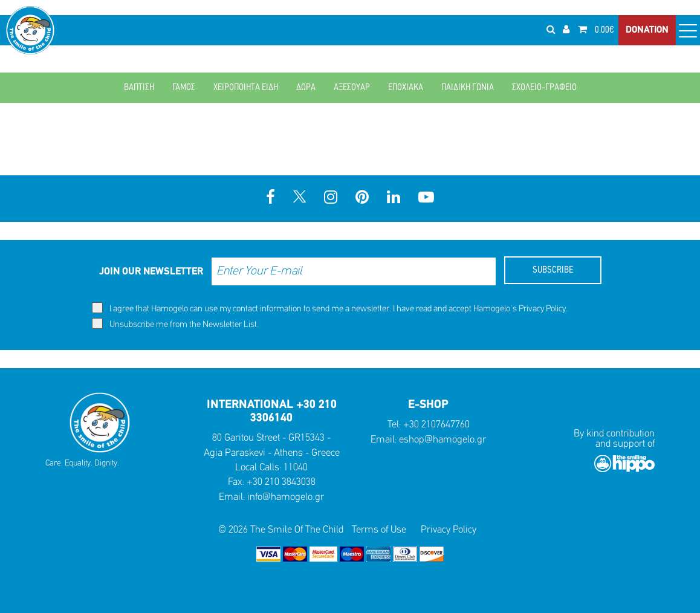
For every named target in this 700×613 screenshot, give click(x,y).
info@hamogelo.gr (286, 497)
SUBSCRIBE (553, 270)
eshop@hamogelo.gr (442, 440)
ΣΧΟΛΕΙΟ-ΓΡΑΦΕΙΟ (544, 88)
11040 (296, 468)
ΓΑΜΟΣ (184, 88)
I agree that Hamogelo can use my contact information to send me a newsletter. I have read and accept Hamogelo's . (330, 308)
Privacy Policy (542, 309)
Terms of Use (379, 530)
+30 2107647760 (436, 425)
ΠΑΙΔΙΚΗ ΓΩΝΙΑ (468, 88)
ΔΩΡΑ (306, 88)
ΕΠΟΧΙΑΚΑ (406, 88)
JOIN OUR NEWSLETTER (151, 272)
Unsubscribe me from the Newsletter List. (175, 324)
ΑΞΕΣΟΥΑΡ (352, 88)
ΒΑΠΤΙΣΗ (139, 88)
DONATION (647, 30)
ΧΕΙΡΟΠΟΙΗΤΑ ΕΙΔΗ (246, 88)
